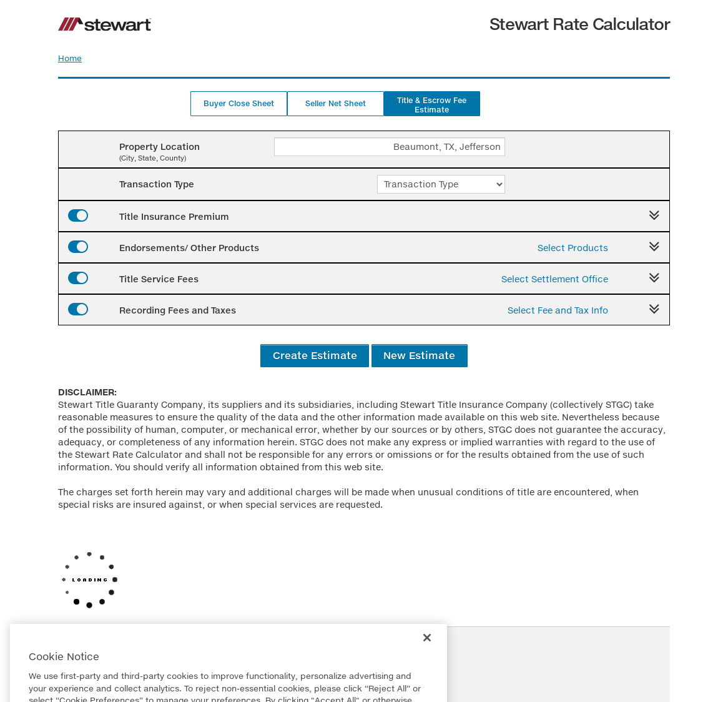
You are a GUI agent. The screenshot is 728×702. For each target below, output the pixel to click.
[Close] (427, 656)
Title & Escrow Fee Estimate (432, 105)
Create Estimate (315, 355)
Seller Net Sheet (336, 103)
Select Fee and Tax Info (558, 310)
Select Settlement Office (555, 279)
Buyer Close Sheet (239, 103)
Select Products (573, 248)
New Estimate (419, 355)
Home (70, 58)
